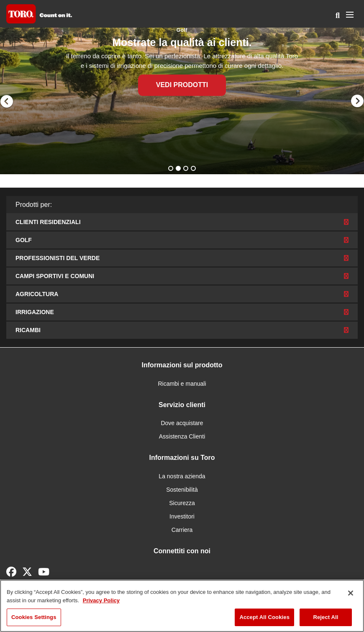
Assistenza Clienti (182, 436)
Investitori (182, 516)
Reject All (326, 617)
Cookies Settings (34, 617)
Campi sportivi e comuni (182, 276)
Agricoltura (182, 294)
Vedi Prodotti (182, 85)
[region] (182, 606)
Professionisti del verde (182, 258)
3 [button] (187, 169)
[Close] (351, 593)
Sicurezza (182, 503)
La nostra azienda (182, 476)
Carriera (182, 530)
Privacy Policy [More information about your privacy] (101, 600)
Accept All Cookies (264, 617)
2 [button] (179, 169)
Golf (182, 240)
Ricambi (182, 330)
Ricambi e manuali (182, 384)
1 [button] (172, 169)
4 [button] (194, 169)
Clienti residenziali (182, 222)
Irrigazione (182, 312)
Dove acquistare (182, 423)
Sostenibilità (182, 490)
